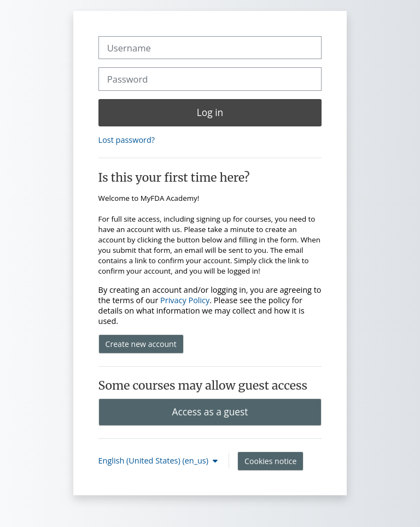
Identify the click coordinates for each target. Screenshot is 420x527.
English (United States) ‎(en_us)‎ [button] (154, 461)
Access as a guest (210, 412)
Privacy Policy (185, 300)
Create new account (141, 344)
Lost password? (127, 140)
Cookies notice (270, 461)
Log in (210, 112)
